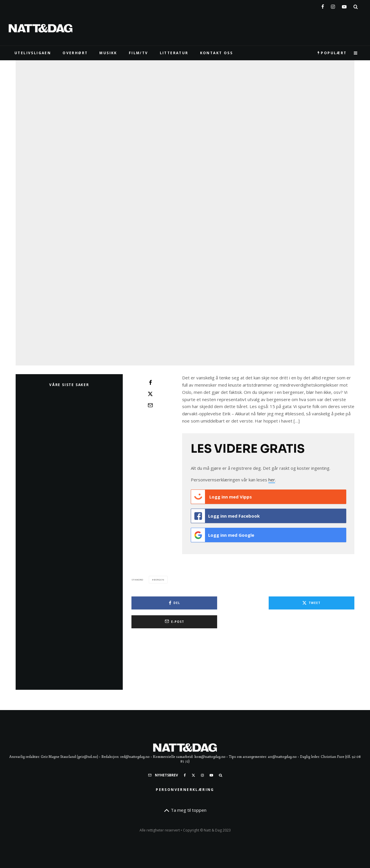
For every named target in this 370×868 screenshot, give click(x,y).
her (272, 649)
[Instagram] (333, 6)
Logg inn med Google (223, 702)
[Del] (150, 552)
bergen (159, 745)
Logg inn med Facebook (225, 684)
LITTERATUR (174, 53)
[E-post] (150, 575)
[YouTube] (344, 6)
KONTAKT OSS (216, 53)
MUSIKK (108, 53)
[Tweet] (150, 563)
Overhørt (75, 53)
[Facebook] (323, 6)
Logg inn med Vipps (221, 666)
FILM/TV (139, 53)
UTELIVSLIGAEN (33, 53)
